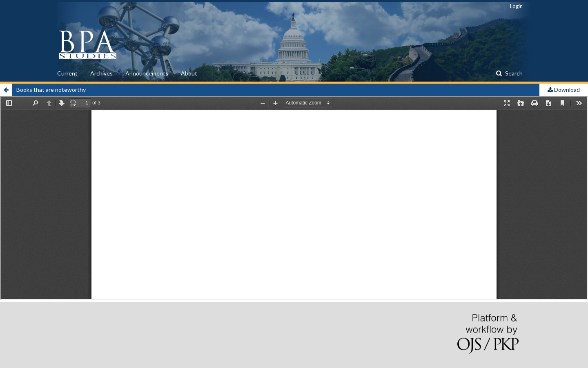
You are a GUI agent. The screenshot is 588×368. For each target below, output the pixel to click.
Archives (101, 73)
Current (67, 73)
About (189, 73)
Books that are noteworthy (51, 90)
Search (513, 73)
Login (516, 6)
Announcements (147, 73)
